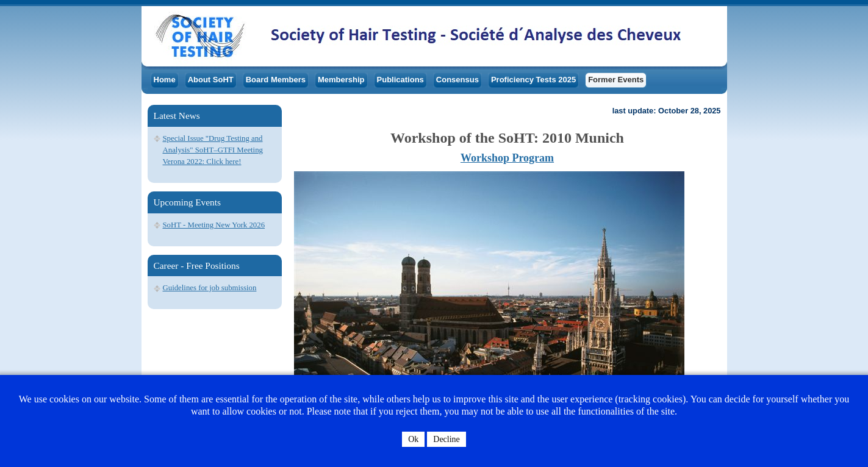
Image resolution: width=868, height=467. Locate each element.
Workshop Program (507, 158)
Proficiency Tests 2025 (533, 80)
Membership (341, 80)
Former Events (616, 80)
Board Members (276, 80)
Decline (447, 439)
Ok (413, 439)
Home (165, 80)
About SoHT (211, 80)
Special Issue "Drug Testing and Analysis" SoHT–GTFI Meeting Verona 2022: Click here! (213, 150)
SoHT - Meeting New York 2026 (214, 225)
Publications (400, 80)
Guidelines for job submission (210, 288)
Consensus (457, 80)
